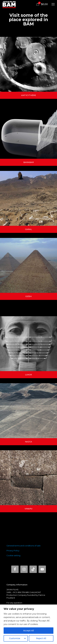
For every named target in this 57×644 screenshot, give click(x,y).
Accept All (28, 631)
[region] (28, 624)
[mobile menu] (53, 4)
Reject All (41, 638)
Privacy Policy (13, 551)
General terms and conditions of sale (24, 546)
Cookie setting (13, 555)
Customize (15, 638)
